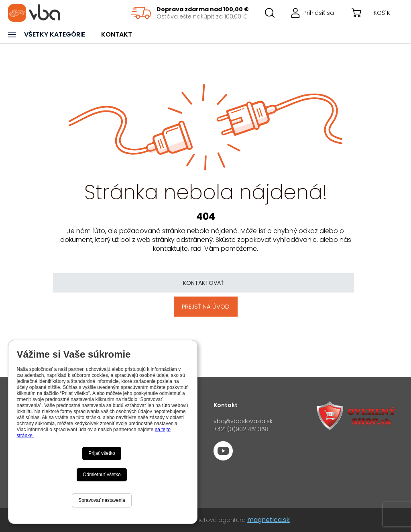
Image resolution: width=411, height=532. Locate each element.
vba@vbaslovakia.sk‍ (243, 421)
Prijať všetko (102, 453)
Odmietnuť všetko (102, 475)
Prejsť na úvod (206, 306)
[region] (190, 13)
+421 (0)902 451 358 (241, 429)
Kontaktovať (203, 283)
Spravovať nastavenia (102, 500)
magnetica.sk (269, 520)
